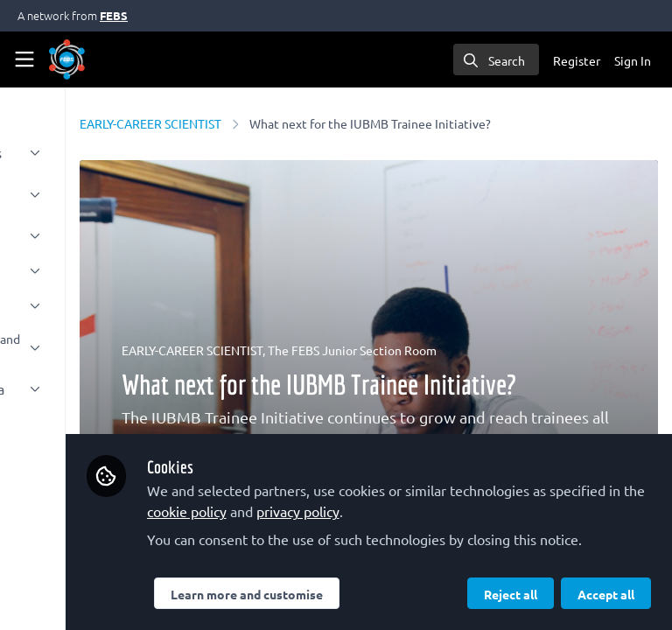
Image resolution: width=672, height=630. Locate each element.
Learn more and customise (403, 556)
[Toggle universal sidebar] (24, 59)
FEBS (114, 15)
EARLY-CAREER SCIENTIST (309, 123)
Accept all (449, 594)
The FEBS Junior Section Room (511, 350)
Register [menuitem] (577, 60)
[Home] (67, 59)
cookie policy (542, 451)
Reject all (354, 594)
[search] (496, 59)
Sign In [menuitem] (633, 60)
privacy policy (345, 472)
